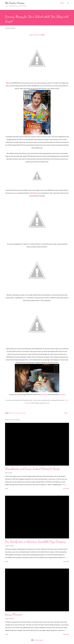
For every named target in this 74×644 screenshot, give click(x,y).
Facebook (44, 394)
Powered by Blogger (37, 640)
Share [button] (66, 413)
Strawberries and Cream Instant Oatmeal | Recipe (32, 469)
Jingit (43, 35)
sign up (16, 193)
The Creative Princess (15, 3)
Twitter (62, 394)
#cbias (11, 413)
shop (25, 298)
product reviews (21, 413)
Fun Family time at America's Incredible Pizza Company (35, 542)
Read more (66, 489)
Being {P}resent (13, 614)
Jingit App (33, 193)
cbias (14, 413)
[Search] (62, 3)
